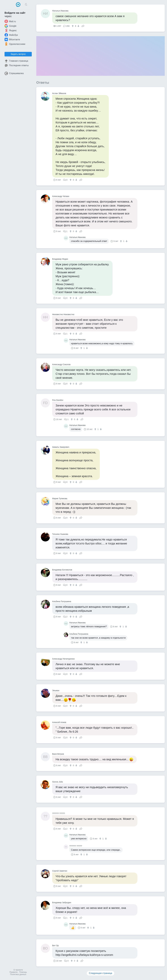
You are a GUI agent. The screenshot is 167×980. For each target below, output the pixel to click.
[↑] (73, 26)
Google (10, 26)
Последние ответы (17, 65)
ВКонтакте (12, 39)
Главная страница (16, 61)
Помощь (23, 972)
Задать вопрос (18, 54)
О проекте (18, 970)
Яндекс (11, 30)
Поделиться (83, 26)
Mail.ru (10, 21)
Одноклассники (15, 44)
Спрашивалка (14, 73)
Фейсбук (11, 35)
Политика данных (18, 974)
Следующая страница (101, 973)
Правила (14, 972)
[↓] (78, 26)
